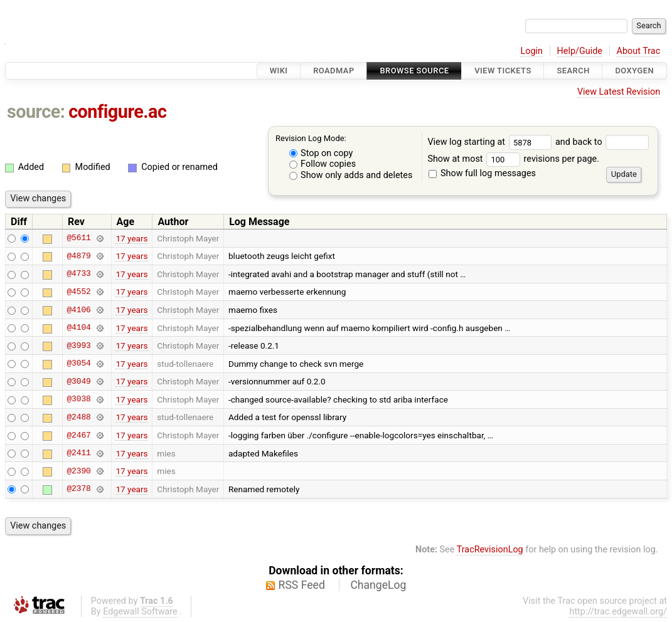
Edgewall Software (140, 612)
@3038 (78, 399)
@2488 (78, 417)
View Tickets (503, 71)
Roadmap (334, 71)
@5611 (78, 238)
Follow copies (323, 164)
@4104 (78, 328)
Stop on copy (321, 153)
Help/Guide (580, 51)
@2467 (78, 435)
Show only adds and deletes (351, 175)
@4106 (78, 310)
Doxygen (634, 71)
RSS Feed (302, 585)
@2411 (78, 453)
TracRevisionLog (490, 550)
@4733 (78, 274)
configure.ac (117, 112)
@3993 (78, 345)
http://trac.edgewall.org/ (618, 612)
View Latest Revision (619, 92)
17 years (131, 238)
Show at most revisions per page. (513, 159)
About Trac (639, 51)
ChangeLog (378, 585)
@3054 (78, 364)
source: (36, 112)
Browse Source (414, 71)
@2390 (78, 471)
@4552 (78, 292)
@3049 (78, 381)
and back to (602, 142)
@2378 (78, 489)
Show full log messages (482, 173)
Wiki (279, 71)
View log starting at (491, 142)
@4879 (78, 256)
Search (573, 71)
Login (531, 51)
